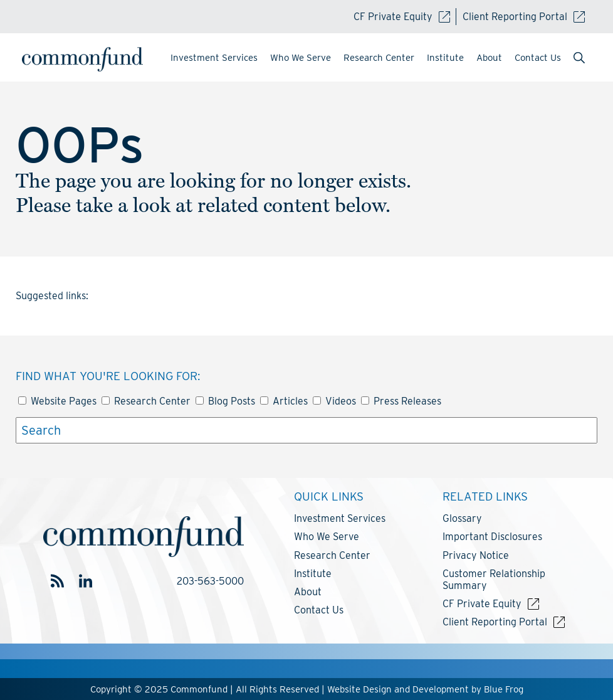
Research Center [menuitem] (379, 58)
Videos (334, 401)
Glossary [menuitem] (462, 518)
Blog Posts (225, 401)
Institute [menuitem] (445, 58)
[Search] (306, 430)
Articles (284, 401)
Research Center (146, 401)
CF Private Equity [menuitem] (482, 604)
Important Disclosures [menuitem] (492, 537)
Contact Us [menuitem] (538, 58)
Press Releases (401, 401)
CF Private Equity (402, 17)
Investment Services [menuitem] (214, 58)
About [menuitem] (489, 58)
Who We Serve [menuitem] (301, 58)
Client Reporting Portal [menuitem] (495, 622)
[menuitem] (579, 59)
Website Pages (57, 401)
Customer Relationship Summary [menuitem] (494, 580)
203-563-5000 (210, 581)
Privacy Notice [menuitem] (476, 555)
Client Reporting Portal (524, 17)
